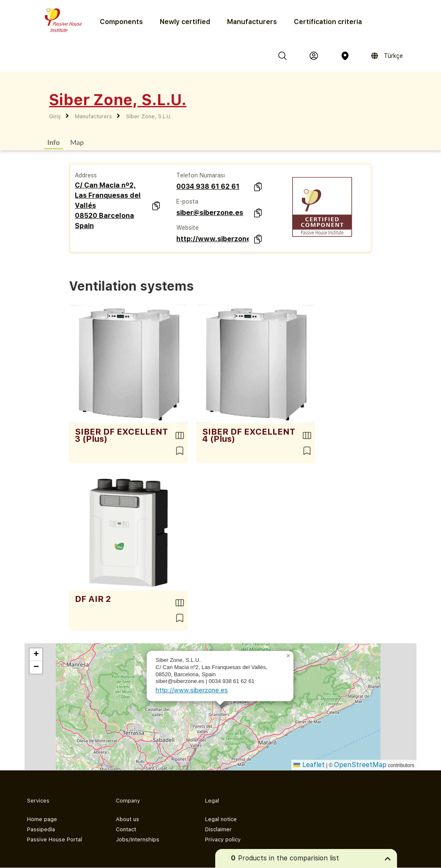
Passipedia (41, 829)
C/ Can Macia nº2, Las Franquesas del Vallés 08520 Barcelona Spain (108, 205)
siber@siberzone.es (210, 213)
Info (53, 142)
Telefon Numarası (201, 175)
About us (127, 819)
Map (77, 142)
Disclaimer (218, 829)
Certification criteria (328, 22)
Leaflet (309, 765)
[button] (288, 656)
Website (188, 228)
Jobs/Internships (138, 839)
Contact (126, 829)
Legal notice (221, 819)
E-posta (187, 201)
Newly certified (185, 22)
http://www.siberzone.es (212, 239)
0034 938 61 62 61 (208, 186)
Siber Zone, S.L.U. (149, 116)
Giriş (55, 116)
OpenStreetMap (360, 765)
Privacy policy (223, 839)
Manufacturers (252, 22)
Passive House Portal (55, 839)
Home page (42, 819)
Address (86, 175)
